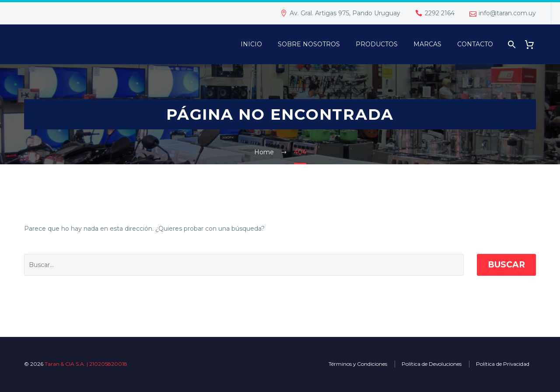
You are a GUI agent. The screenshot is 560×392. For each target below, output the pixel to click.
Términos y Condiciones (358, 364)
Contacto (475, 44)
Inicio (251, 44)
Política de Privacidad (503, 364)
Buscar (506, 265)
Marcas (427, 44)
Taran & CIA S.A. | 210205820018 (86, 364)
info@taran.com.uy (507, 13)
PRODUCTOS (377, 44)
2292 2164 (440, 13)
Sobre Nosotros (309, 44)
